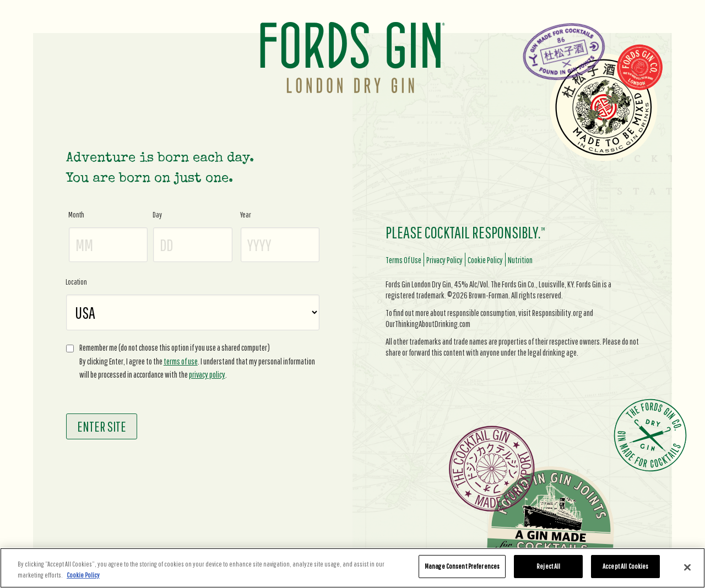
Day (157, 215)
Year (246, 215)
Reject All (548, 566)
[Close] (687, 567)
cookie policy (485, 260)
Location (76, 282)
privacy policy (207, 374)
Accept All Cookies (625, 566)
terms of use (181, 361)
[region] (352, 568)
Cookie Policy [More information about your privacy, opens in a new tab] (83, 575)
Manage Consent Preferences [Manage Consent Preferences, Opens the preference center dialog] (462, 566)
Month (76, 215)
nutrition (520, 260)
